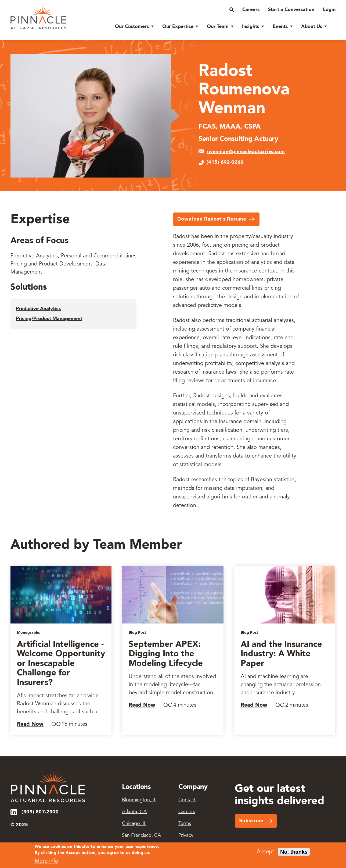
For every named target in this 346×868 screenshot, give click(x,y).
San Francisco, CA (141, 836)
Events (280, 27)
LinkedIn (14, 812)
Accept (265, 854)
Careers (251, 10)
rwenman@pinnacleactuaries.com (246, 152)
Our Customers (132, 27)
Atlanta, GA (134, 812)
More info (46, 863)
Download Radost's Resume (212, 219)
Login (329, 10)
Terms (185, 824)
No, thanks (294, 854)
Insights (251, 27)
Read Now (30, 724)
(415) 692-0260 (225, 162)
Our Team (218, 27)
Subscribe (251, 821)
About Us (312, 27)
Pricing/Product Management (49, 319)
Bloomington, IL (139, 800)
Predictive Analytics (38, 309)
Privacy (186, 836)
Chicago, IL (134, 824)
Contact (187, 800)
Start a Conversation (291, 10)
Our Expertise (178, 27)
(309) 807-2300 (40, 812)
